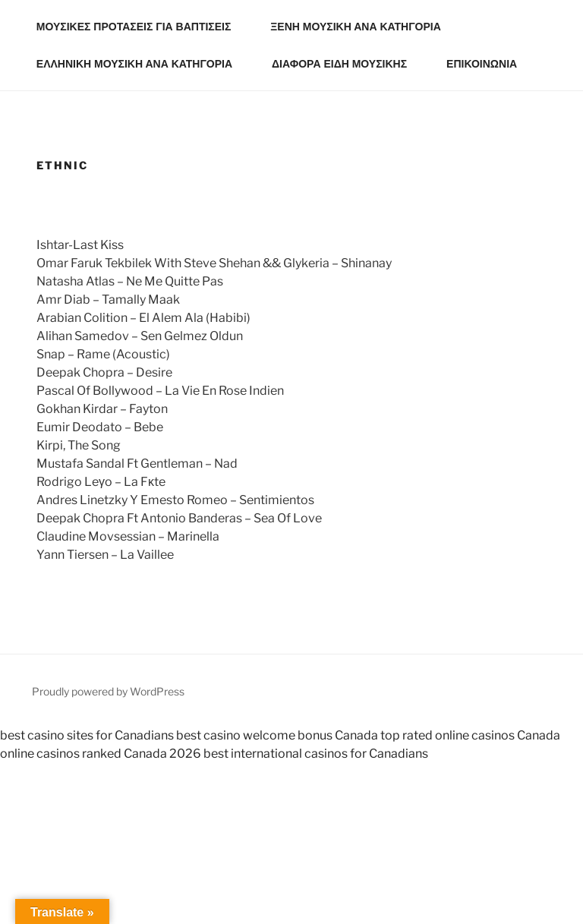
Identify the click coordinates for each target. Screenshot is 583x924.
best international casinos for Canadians (316, 754)
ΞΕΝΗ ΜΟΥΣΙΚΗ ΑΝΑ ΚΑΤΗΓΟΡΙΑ (362, 27)
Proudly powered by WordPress (108, 691)
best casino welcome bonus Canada (277, 735)
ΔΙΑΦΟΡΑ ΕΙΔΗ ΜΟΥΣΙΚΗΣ (347, 64)
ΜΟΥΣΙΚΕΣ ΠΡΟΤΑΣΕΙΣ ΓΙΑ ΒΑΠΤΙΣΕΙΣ (141, 27)
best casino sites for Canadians (87, 735)
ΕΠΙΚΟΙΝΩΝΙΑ (482, 64)
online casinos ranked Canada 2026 (101, 754)
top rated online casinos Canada (470, 735)
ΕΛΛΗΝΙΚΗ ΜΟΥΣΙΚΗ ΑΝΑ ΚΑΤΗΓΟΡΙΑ (142, 64)
